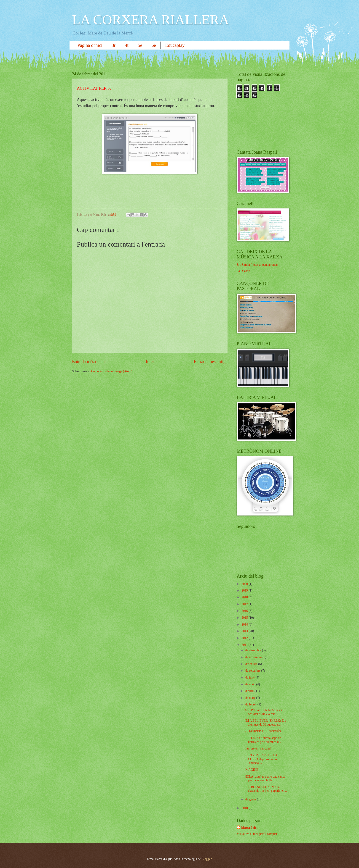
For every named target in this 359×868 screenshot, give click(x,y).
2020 (245, 584)
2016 (245, 611)
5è (140, 45)
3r (114, 45)
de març (251, 698)
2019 (245, 591)
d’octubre (252, 664)
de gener (251, 799)
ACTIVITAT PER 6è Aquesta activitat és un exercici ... (263, 712)
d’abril (250, 691)
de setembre (253, 671)
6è (154, 45)
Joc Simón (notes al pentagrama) (257, 265)
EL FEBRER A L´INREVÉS (263, 731)
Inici (150, 362)
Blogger (206, 859)
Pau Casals (244, 271)
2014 (245, 625)
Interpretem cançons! (258, 748)
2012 (245, 638)
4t (127, 45)
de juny (250, 677)
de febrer (251, 704)
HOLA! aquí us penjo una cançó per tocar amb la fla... (265, 779)
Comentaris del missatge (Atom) (112, 371)
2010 (245, 808)
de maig (251, 684)
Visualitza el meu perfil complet (257, 834)
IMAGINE (251, 770)
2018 (245, 597)
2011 (245, 645)
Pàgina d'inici (90, 45)
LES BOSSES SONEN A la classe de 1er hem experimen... (266, 789)
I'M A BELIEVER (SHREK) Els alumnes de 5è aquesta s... (265, 723)
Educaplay (175, 45)
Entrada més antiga (211, 362)
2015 (245, 618)
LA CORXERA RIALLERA (151, 20)
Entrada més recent (89, 362)
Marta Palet (249, 828)
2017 (245, 604)
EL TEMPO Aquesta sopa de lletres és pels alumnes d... (263, 740)
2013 (245, 631)
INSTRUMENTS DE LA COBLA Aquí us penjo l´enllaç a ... (261, 759)
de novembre (254, 657)
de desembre (254, 650)
